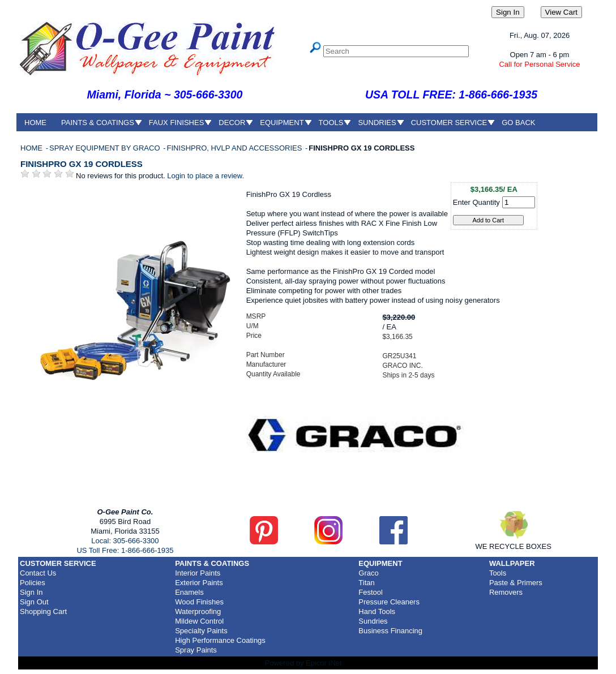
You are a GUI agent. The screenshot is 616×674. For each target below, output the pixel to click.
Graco (368, 573)
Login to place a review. (206, 176)
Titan (366, 583)
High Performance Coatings (220, 640)
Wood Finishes (199, 602)
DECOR (232, 123)
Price (254, 336)
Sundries (373, 621)
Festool (371, 592)
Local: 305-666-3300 (125, 541)
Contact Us (38, 573)
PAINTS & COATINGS (98, 123)
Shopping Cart (43, 611)
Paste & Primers (516, 583)
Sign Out (34, 602)
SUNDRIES (377, 123)
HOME (35, 123)
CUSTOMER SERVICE (449, 123)
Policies (33, 583)
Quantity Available (273, 374)
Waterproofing (198, 611)
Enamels (189, 592)
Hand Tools (377, 611)
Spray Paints (196, 650)
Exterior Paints (199, 583)
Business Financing (390, 631)
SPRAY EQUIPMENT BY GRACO (106, 148)
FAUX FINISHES (177, 123)
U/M (253, 326)
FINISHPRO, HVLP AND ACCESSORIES (235, 148)
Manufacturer (266, 364)
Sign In (31, 592)
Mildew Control (199, 621)
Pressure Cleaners (389, 602)
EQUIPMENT (282, 123)
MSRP (256, 316)
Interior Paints (198, 573)
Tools (498, 573)
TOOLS (331, 123)
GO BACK (518, 123)
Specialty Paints (201, 631)
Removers (506, 592)
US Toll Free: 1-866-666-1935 (125, 550)
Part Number (266, 355)
